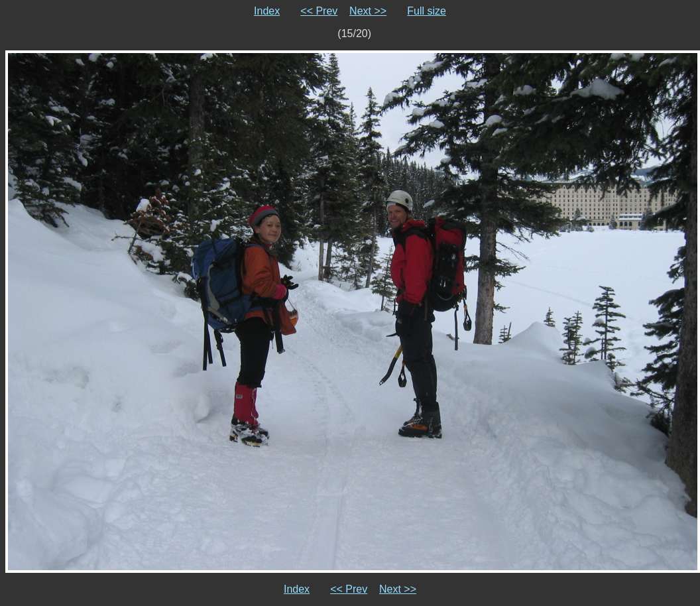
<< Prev (319, 11)
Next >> (368, 11)
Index (267, 11)
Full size (427, 11)
